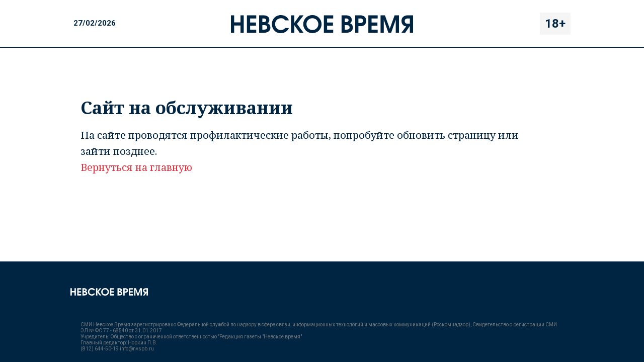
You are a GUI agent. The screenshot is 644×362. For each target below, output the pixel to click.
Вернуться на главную (136, 167)
